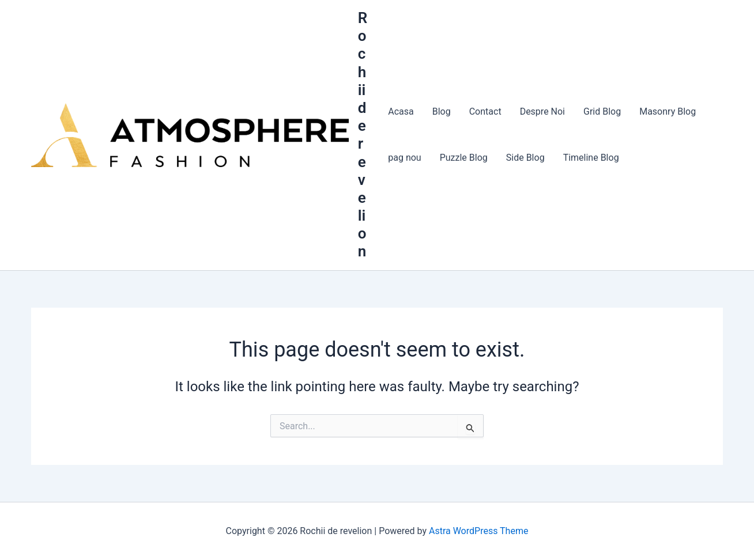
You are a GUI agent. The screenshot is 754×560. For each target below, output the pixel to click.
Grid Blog (602, 111)
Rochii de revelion (363, 135)
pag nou (404, 158)
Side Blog (525, 158)
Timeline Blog (591, 158)
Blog (442, 111)
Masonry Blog (668, 111)
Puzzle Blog (464, 158)
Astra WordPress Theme (478, 531)
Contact (485, 111)
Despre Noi (542, 111)
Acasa (401, 111)
